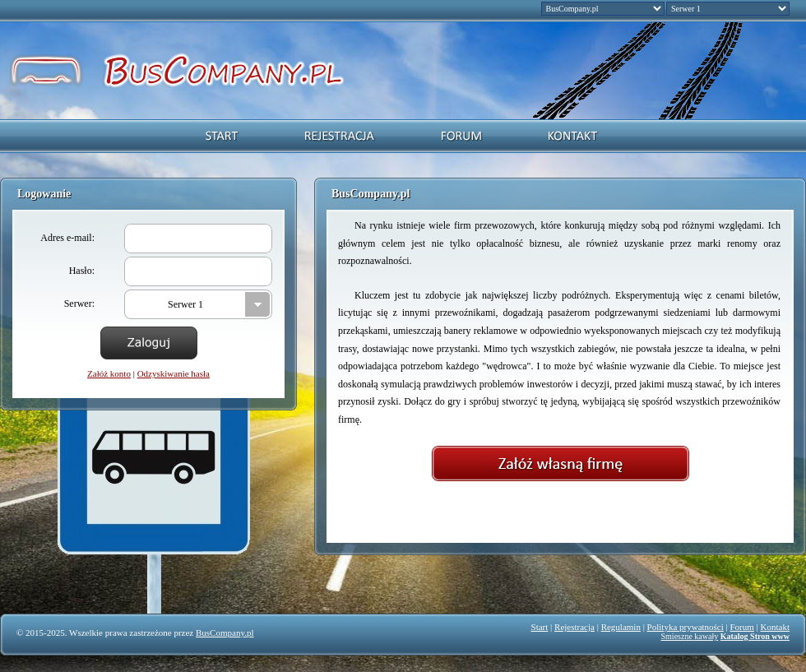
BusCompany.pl (225, 633)
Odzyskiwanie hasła (174, 373)
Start (540, 627)
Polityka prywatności (686, 627)
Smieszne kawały (690, 636)
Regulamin (621, 627)
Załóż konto (109, 373)
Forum (742, 627)
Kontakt (775, 627)
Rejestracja (574, 627)
